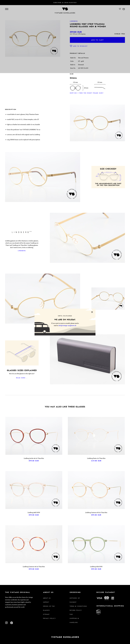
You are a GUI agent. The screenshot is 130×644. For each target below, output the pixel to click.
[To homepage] (65, 637)
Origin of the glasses (49, 608)
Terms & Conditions (78, 606)
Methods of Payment (75, 600)
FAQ (71, 614)
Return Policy (76, 610)
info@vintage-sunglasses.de (67, 325)
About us (47, 598)
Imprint (46, 602)
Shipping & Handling (74, 620)
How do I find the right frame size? (87, 93)
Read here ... (22, 378)
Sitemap (46, 614)
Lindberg (22, 251)
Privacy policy (49, 618)
